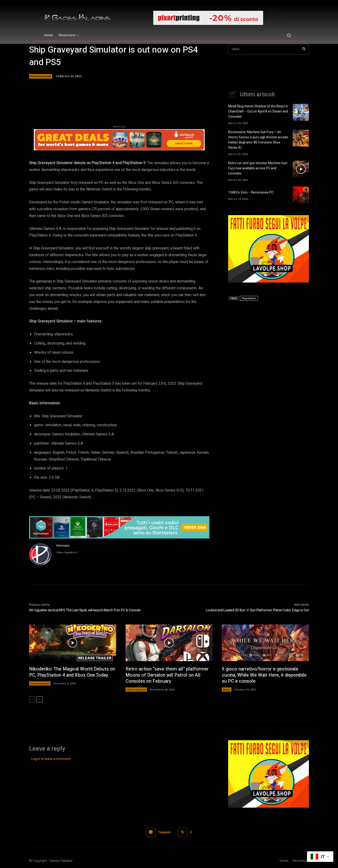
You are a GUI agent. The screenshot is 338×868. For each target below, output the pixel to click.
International (41, 76)
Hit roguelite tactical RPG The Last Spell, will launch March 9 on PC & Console (85, 610)
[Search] (304, 49)
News (227, 689)
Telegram (165, 832)
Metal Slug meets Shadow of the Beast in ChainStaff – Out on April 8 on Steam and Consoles (258, 111)
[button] (289, 35)
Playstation (249, 296)
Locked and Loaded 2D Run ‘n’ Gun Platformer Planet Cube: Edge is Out (257, 610)
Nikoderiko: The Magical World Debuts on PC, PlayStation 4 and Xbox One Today (72, 672)
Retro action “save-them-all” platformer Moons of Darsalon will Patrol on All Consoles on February (167, 675)
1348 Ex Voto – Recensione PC (251, 191)
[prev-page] (32, 699)
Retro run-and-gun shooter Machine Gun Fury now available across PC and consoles (258, 167)
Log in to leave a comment (51, 759)
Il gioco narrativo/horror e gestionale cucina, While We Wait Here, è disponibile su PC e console (265, 675)
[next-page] (40, 699)
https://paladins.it (67, 552)
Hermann (63, 546)
